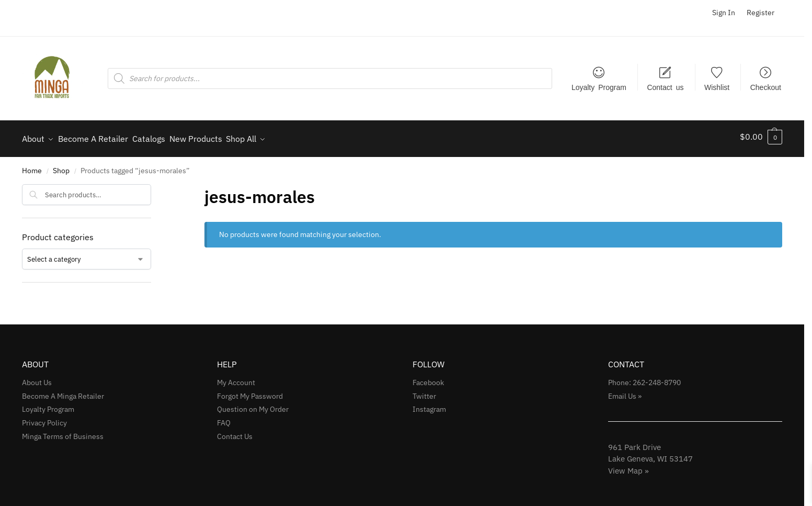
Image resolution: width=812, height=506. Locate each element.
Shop (61, 166)
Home (32, 166)
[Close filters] (154, 186)
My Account (236, 378)
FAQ (224, 419)
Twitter (424, 391)
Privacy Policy (44, 419)
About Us (37, 378)
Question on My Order (253, 405)
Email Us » (625, 391)
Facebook (428, 378)
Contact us (665, 87)
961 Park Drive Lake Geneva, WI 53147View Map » (650, 454)
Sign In (724, 13)
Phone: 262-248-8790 (644, 378)
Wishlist (717, 87)
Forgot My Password (250, 391)
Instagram (429, 405)
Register (760, 13)
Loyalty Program (599, 87)
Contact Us (235, 432)
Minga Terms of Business (63, 432)
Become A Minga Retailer (63, 391)
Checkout (766, 87)
